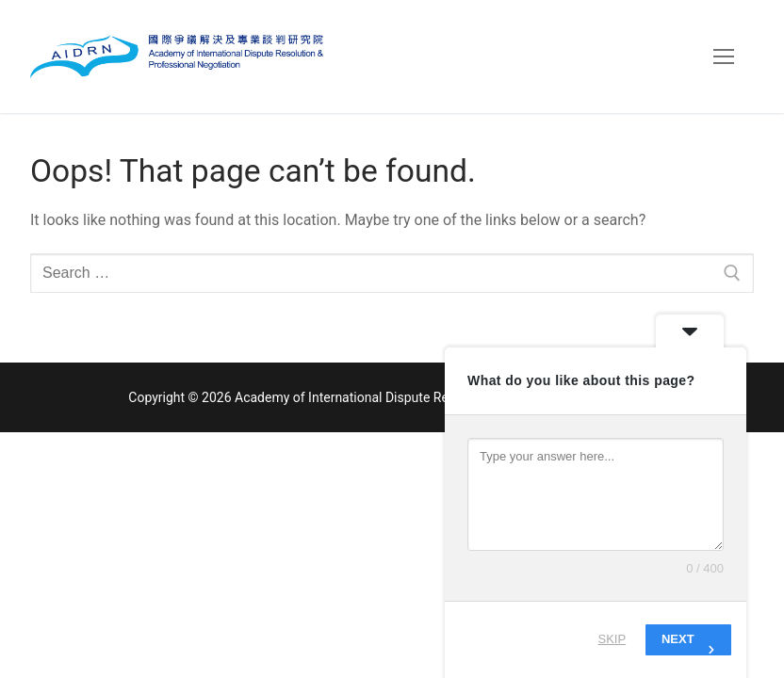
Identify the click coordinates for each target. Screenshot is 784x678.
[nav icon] (724, 56)
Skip (612, 639)
